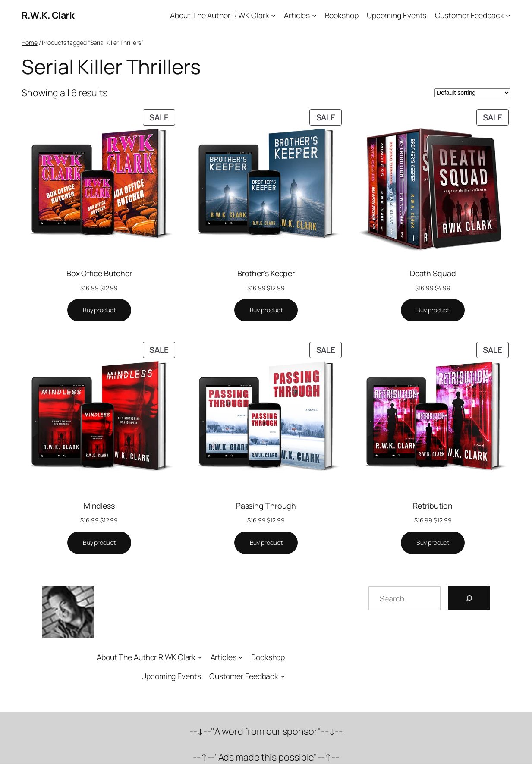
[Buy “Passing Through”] (266, 543)
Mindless (99, 506)
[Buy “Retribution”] (433, 543)
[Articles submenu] (314, 15)
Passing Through (266, 506)
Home (30, 42)
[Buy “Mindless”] (99, 543)
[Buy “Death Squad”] (433, 310)
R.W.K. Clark (48, 15)
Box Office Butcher (99, 273)
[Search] (469, 598)
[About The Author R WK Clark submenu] (273, 15)
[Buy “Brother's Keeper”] (266, 310)
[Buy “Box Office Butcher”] (99, 310)
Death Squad (433, 273)
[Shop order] (472, 93)
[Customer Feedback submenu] (508, 15)
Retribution (433, 506)
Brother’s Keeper (266, 273)
